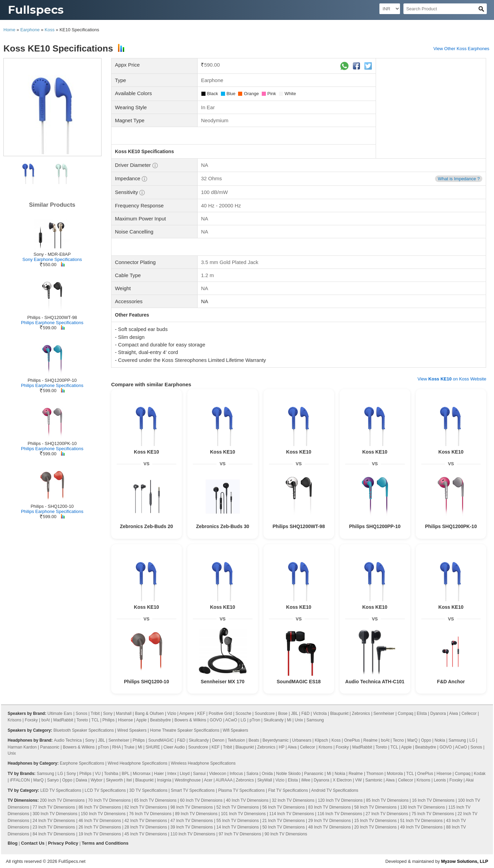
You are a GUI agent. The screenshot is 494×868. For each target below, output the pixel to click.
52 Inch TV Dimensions (238, 807)
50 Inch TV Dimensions (284, 827)
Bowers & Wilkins (190, 720)
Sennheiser (384, 713)
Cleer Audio (174, 747)
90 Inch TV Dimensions (286, 834)
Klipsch (321, 740)
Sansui (199, 774)
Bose (283, 713)
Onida (267, 774)
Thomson (375, 774)
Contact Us (33, 843)
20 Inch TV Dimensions (375, 827)
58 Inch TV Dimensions (375, 807)
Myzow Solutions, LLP (465, 861)
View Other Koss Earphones (461, 49)
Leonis (440, 780)
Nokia (440, 740)
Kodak (480, 774)
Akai (469, 780)
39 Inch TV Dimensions (192, 827)
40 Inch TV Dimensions (247, 800)
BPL (126, 774)
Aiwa (454, 713)
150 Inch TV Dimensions (103, 814)
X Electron (342, 780)
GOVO (216, 720)
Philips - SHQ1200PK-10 (52, 443)
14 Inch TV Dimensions (238, 827)
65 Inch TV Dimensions (155, 800)
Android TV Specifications (335, 790)
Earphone (30, 30)
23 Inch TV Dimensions (54, 827)
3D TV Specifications (148, 790)
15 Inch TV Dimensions (375, 821)
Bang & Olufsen (149, 713)
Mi (289, 720)
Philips (109, 720)
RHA (116, 747)
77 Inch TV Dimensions (54, 807)
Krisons (14, 720)
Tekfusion (237, 740)
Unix (299, 720)
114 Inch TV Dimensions (292, 814)
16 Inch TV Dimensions (433, 800)
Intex (172, 774)
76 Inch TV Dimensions (150, 814)
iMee (306, 780)
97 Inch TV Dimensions (240, 834)
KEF (201, 713)
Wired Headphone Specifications (138, 763)
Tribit (95, 713)
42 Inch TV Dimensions (146, 821)
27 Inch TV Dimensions (387, 814)
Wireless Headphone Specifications (203, 763)
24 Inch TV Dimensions (54, 821)
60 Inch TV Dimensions (201, 800)
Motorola (395, 774)
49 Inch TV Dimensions (421, 827)
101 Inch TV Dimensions (243, 814)
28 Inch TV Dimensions (146, 827)
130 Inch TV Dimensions (422, 807)
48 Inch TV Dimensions (330, 827)
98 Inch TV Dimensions (192, 807)
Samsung (315, 720)
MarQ (412, 740)
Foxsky (31, 720)
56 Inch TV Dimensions (284, 807)
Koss (50, 30)
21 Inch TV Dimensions (284, 821)
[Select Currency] (390, 9)
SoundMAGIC (161, 740)
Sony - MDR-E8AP (52, 254)
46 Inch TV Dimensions (100, 821)
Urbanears (302, 740)
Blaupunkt (339, 713)
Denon (218, 740)
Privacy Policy (63, 843)
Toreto (82, 720)
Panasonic (50, 747)
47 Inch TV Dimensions (192, 821)
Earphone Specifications (82, 763)
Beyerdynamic (275, 740)
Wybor (97, 780)
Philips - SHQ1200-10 (52, 506)
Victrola (320, 713)
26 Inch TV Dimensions (100, 827)
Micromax (142, 774)
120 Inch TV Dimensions (340, 800)
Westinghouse (188, 780)
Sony (108, 713)
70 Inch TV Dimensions (109, 800)
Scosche (243, 713)
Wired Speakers (132, 730)
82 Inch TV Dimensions (146, 807)
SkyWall (265, 780)
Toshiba (111, 774)
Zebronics (361, 713)
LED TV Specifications (61, 790)
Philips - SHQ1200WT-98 (52, 317)
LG (243, 720)
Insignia (164, 780)
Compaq (405, 713)
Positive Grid (220, 713)
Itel (129, 780)
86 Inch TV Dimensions (100, 807)
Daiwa (81, 780)
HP (282, 747)
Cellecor (469, 713)
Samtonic (374, 780)
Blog (13, 843)
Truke (129, 747)
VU (98, 774)
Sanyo (53, 780)
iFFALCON (20, 780)
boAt (45, 720)
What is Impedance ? (459, 179)
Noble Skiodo (288, 774)
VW (358, 780)
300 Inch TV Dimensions (55, 814)
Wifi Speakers (235, 730)
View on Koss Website (452, 379)
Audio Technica (68, 740)
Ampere (187, 713)
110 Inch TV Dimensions (193, 834)
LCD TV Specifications (105, 790)
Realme (370, 740)
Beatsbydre (161, 720)
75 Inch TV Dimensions (433, 814)
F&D (305, 713)
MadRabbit (63, 720)
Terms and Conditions (105, 843)
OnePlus (352, 740)
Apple (142, 720)
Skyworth (114, 780)
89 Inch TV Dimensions (196, 814)
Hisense (125, 720)
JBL (294, 713)
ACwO (231, 720)
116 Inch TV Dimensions (340, 814)
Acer (208, 780)
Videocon (218, 774)
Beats (254, 740)
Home (9, 30)
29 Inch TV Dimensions (330, 821)
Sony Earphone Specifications (52, 259)
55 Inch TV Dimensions (238, 821)
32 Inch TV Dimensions (293, 800)
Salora (252, 774)
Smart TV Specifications (193, 790)
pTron (255, 720)
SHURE (153, 747)
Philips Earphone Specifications (52, 323)
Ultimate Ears (60, 713)
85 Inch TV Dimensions (387, 800)
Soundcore (265, 713)
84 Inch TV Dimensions (54, 834)
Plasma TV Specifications (242, 790)
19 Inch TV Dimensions (100, 834)
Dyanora (438, 713)
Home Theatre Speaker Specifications (185, 730)
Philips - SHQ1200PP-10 (52, 380)
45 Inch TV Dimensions (146, 834)
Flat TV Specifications (288, 790)
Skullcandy (273, 720)
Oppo (426, 740)
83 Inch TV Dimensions (330, 807)
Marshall (124, 713)
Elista (422, 713)
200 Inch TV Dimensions (62, 800)
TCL (95, 720)
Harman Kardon (22, 747)
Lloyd (185, 774)
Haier (159, 774)
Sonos (81, 713)
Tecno (398, 740)
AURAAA (224, 780)
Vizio (172, 713)
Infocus (236, 774)
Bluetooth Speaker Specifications (84, 730)
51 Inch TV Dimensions (421, 821)
